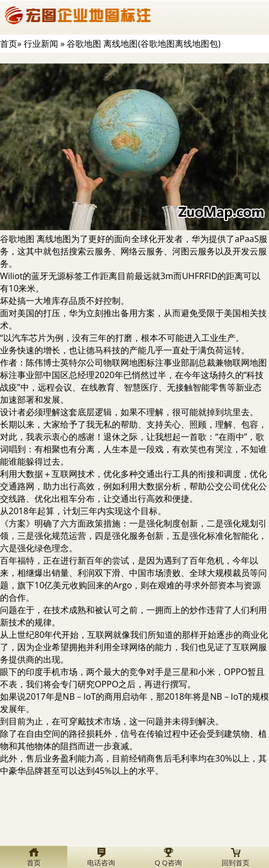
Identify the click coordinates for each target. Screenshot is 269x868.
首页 (9, 44)
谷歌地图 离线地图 (36, 239)
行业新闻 (41, 44)
